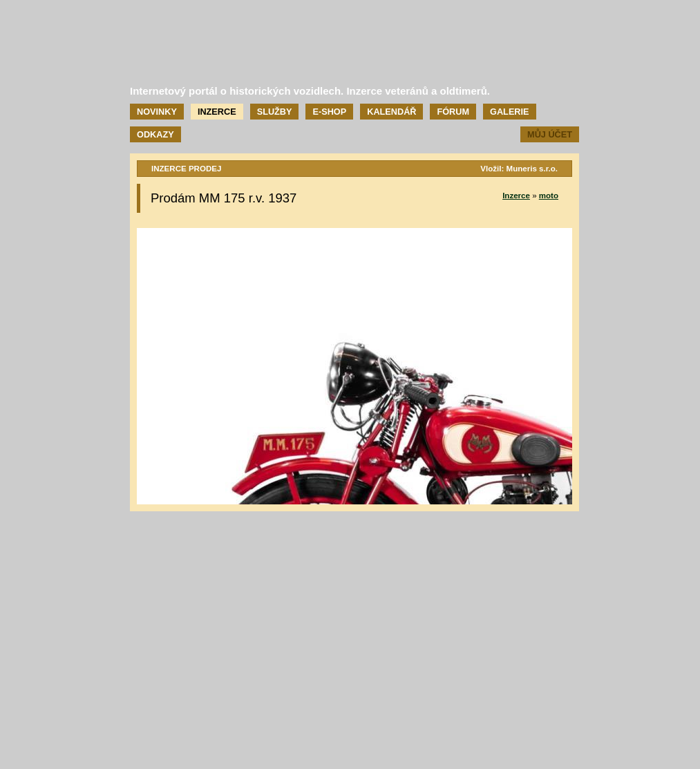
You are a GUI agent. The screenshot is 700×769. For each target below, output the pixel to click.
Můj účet (550, 134)
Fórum (453, 112)
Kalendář (391, 112)
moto (549, 196)
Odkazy (155, 134)
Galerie (509, 112)
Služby (275, 112)
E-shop (329, 112)
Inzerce (217, 112)
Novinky (157, 112)
